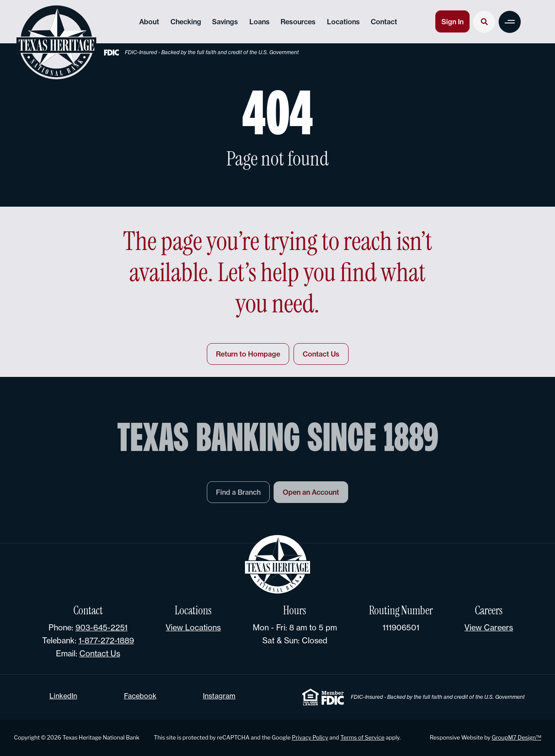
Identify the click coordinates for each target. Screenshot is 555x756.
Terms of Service (362, 737)
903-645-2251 (101, 627)
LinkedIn (63, 696)
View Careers (489, 627)
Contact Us (321, 354)
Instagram (219, 696)
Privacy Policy (310, 737)
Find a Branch (238, 494)
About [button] (149, 22)
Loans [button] (260, 22)
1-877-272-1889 (106, 640)
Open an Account (311, 494)
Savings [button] (225, 22)
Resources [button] (298, 22)
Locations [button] (343, 22)
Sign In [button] (452, 22)
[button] (510, 22)
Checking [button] (186, 22)
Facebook (140, 696)
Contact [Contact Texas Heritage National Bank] (384, 22)
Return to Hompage (248, 354)
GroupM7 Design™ (516, 737)
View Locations (193, 627)
